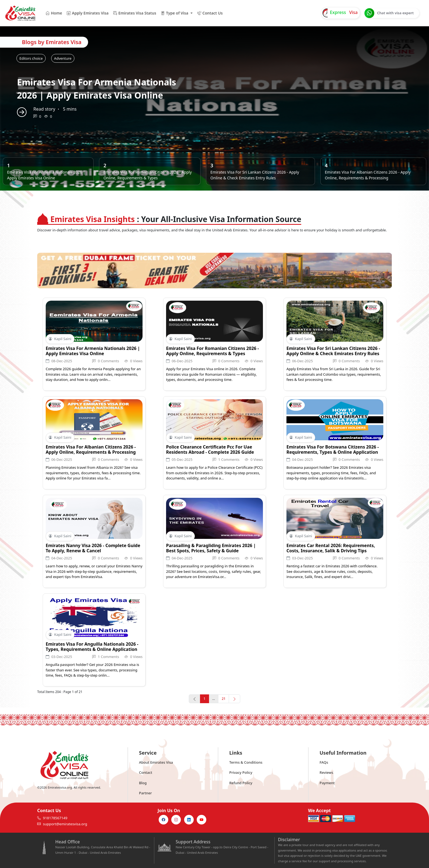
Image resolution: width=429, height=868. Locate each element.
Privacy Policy (241, 772)
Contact (146, 772)
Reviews (326, 772)
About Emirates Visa (156, 762)
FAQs (324, 762)
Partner (145, 793)
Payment (327, 783)
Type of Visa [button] (174, 13)
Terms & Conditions (246, 762)
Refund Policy (241, 783)
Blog (143, 783)
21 (224, 699)
